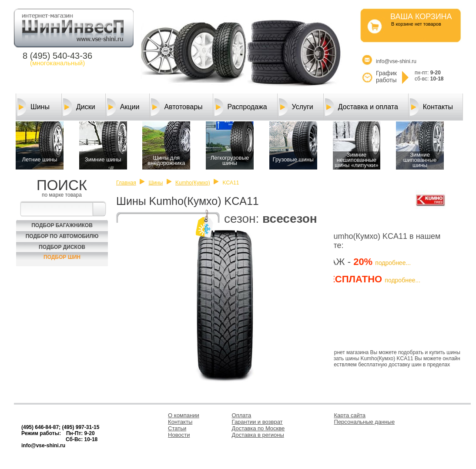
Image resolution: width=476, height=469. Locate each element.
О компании (184, 415)
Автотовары (177, 107)
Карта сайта (350, 415)
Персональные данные (365, 422)
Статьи (177, 428)
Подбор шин (62, 257)
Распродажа (241, 107)
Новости (179, 435)
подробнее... (393, 263)
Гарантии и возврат (257, 422)
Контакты (431, 107)
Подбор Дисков (62, 247)
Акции (123, 107)
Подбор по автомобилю (62, 236)
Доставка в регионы (258, 435)
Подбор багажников (62, 225)
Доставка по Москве (258, 428)
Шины (34, 107)
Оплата (242, 415)
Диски (79, 107)
